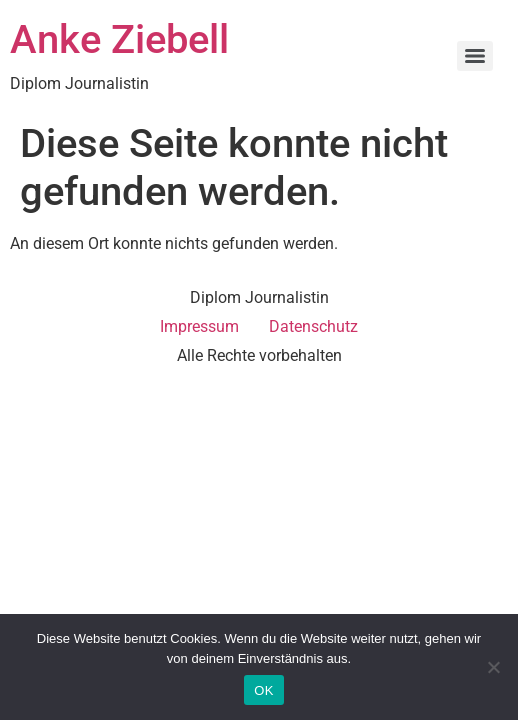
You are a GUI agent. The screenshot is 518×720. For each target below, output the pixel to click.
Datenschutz (313, 326)
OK (263, 690)
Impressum (199, 326)
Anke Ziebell (119, 39)
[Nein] (493, 667)
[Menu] (475, 56)
